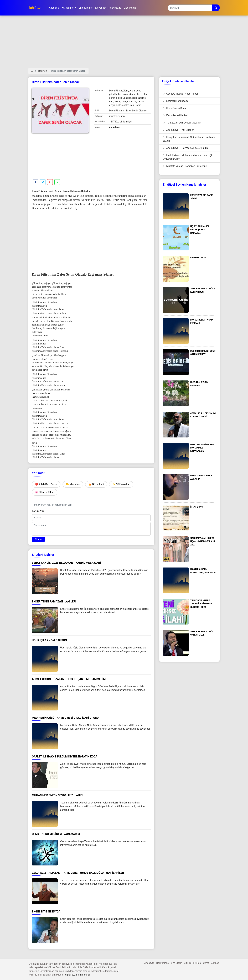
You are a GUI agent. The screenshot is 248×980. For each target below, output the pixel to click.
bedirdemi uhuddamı (175, 101)
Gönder (38, 539)
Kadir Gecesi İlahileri (175, 115)
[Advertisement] (124, 44)
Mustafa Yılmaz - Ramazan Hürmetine (185, 166)
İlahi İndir (42, 71)
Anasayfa (149, 963)
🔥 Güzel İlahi (96, 484)
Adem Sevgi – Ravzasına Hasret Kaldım (186, 148)
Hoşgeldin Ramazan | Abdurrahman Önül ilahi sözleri (189, 139)
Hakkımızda (162, 963)
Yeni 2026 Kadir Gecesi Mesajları (182, 123)
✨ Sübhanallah (121, 484)
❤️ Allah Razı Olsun (46, 484)
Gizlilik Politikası (193, 963)
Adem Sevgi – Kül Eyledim (178, 130)
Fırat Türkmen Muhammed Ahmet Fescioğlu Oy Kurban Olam (188, 157)
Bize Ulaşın (176, 963)
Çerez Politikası (211, 963)
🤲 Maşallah (73, 484)
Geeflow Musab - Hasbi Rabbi (180, 94)
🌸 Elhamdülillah (45, 492)
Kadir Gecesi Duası (175, 108)
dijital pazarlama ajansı (78, 975)
